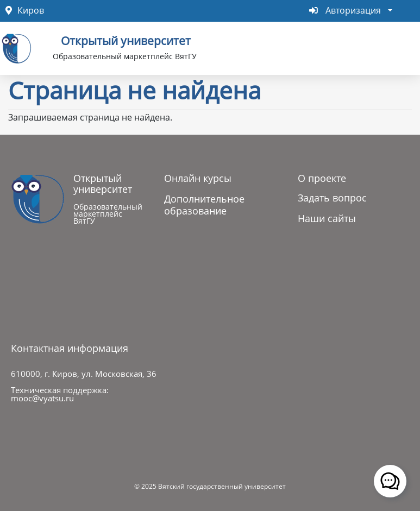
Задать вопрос (332, 198)
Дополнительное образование (204, 205)
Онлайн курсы (198, 178)
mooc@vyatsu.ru (42, 398)
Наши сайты (327, 218)
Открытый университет (126, 40)
